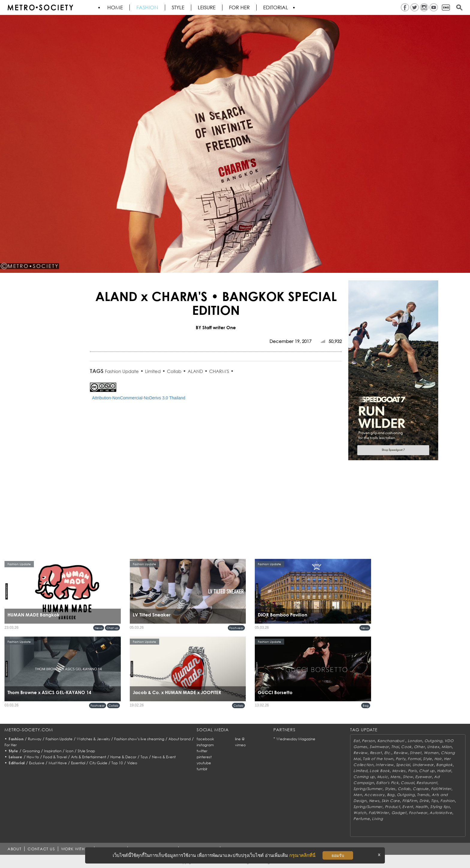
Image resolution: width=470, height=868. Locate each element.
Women (431, 753)
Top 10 (117, 763)
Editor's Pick (387, 783)
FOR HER (239, 7)
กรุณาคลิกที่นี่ (302, 855)
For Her (11, 745)
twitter (202, 751)
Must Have (58, 763)
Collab (174, 371)
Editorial (276, 7)
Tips (434, 801)
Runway (35, 739)
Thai (395, 747)
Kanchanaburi (391, 741)
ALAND (195, 371)
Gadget (399, 813)
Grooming (31, 751)
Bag (366, 705)
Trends (423, 795)
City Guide (98, 763)
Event (408, 807)
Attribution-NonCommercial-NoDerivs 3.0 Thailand (139, 398)
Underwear (423, 765)
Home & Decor (123, 757)
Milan (447, 747)
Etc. (388, 753)
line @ (240, 739)
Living (377, 819)
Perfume (361, 819)
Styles (390, 789)
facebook (205, 739)
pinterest (204, 757)
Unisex (433, 747)
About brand (180, 739)
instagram (205, 745)
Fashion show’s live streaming (139, 739)
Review (360, 753)
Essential (78, 763)
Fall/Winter (441, 789)
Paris (412, 771)
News (99, 628)
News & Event (164, 757)
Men (358, 795)
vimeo (240, 745)
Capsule (421, 789)
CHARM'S (219, 371)
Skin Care (391, 801)
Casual (407, 783)
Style (178, 7)
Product (393, 807)
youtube (204, 763)
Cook (406, 747)
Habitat (444, 771)
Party (401, 759)
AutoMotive (441, 813)
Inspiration (53, 751)
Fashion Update (122, 371)
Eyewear (423, 777)
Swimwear (379, 747)
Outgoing (433, 741)
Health (422, 807)
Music (383, 777)
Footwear (236, 628)
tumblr (202, 769)
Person (368, 741)
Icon (70, 751)
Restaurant (427, 783)
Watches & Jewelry (93, 739)
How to (33, 757)
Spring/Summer (368, 789)
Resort (376, 753)
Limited (153, 371)
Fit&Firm (410, 801)
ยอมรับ (338, 855)
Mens (395, 777)
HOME (115, 7)
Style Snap (86, 751)
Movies (399, 771)
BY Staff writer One (216, 327)
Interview (384, 765)
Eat (356, 741)
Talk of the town (378, 759)
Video (132, 763)
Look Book (379, 771)
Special (403, 765)
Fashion (147, 7)
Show (408, 777)
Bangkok (444, 765)
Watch (360, 813)
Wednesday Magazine (296, 739)
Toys (144, 757)
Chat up (112, 628)
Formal (414, 759)
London (415, 741)
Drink (424, 801)
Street (415, 753)
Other (419, 747)
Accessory (374, 795)
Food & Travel (55, 757)
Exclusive (37, 763)
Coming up (364, 777)
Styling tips (440, 807)
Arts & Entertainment (89, 757)
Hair (438, 759)
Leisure (207, 7)
